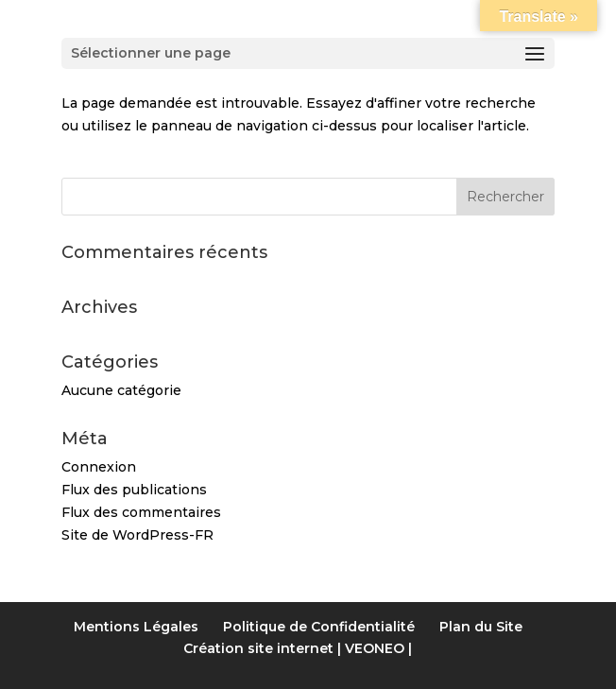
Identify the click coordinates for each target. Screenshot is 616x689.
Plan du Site (481, 627)
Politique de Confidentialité (319, 627)
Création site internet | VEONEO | (298, 648)
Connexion (99, 467)
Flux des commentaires (141, 512)
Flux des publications (134, 490)
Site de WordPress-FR (137, 535)
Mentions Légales (136, 627)
